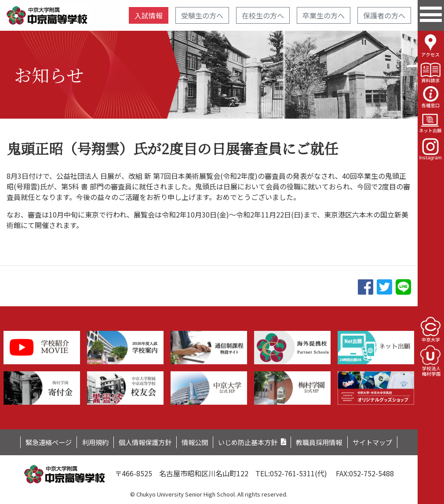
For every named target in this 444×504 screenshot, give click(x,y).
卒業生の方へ (324, 15)
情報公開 (194, 442)
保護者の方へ (384, 15)
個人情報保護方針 (141, 442)
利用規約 (87, 442)
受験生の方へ (202, 15)
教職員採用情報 (327, 442)
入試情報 (149, 15)
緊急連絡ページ (38, 442)
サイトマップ (383, 442)
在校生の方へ (263, 15)
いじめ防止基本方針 (251, 442)
